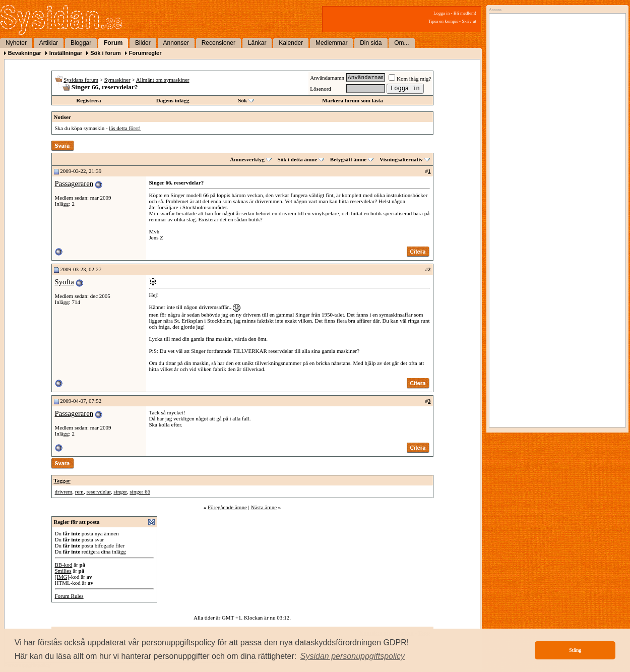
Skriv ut (469, 21)
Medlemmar (331, 43)
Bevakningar (25, 53)
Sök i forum (106, 53)
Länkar (257, 43)
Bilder (143, 43)
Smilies (63, 571)
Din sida (371, 43)
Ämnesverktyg (247, 159)
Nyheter (16, 43)
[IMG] (62, 577)
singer (120, 492)
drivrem (64, 492)
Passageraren (74, 184)
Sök (242, 100)
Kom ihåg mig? (410, 79)
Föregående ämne (227, 507)
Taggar (62, 480)
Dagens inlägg (173, 100)
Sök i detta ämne (298, 159)
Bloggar (81, 43)
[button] (353, 656)
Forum (113, 43)
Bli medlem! (465, 13)
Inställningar (66, 53)
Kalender (291, 43)
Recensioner (218, 43)
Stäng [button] (575, 650)
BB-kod (64, 565)
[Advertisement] (555, 119)
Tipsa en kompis (443, 21)
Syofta (65, 282)
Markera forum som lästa (353, 100)
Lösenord (321, 89)
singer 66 (140, 492)
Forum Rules (69, 596)
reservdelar (98, 492)
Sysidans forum (81, 80)
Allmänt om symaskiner (163, 80)
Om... (401, 43)
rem (79, 492)
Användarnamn (327, 78)
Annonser (176, 43)
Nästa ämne (264, 507)
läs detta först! (125, 128)
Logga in (442, 13)
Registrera (88, 100)
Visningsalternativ (401, 159)
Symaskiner (117, 80)
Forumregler (145, 53)
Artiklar (49, 43)
